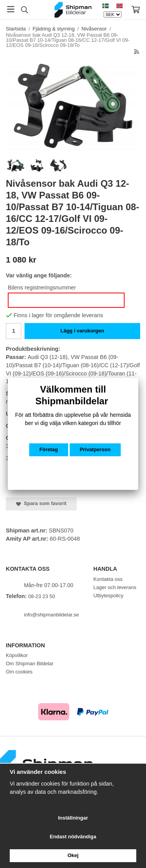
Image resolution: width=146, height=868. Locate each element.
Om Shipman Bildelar (30, 664)
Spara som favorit (41, 503)
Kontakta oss (108, 579)
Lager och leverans (115, 587)
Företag (49, 449)
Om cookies (19, 672)
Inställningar (73, 818)
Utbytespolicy (108, 596)
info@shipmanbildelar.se (51, 615)
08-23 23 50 (41, 596)
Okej (73, 855)
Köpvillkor (17, 655)
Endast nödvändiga (73, 837)
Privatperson (95, 449)
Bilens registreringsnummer (42, 288)
